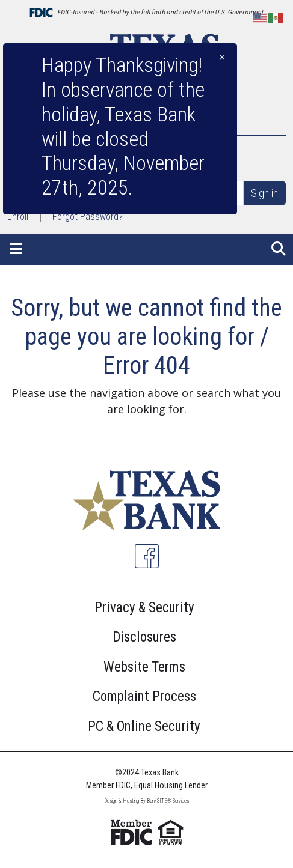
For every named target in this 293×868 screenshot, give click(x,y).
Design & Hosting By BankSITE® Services (146, 801)
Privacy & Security (144, 608)
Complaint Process (144, 697)
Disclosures (144, 637)
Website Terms (144, 667)
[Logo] (146, 502)
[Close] (222, 57)
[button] (16, 249)
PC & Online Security (144, 727)
